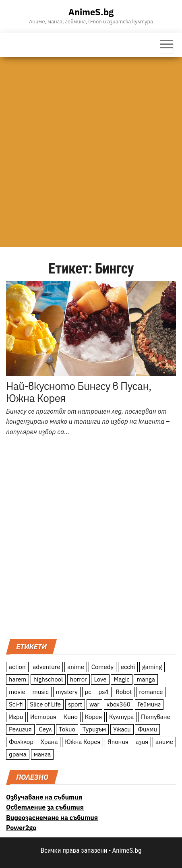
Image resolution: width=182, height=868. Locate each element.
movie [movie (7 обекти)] (17, 692)
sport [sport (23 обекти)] (75, 704)
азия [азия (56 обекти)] (142, 742)
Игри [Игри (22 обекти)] (16, 717)
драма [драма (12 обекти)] (18, 754)
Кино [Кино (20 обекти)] (71, 717)
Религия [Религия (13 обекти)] (20, 729)
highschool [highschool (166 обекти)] (48, 679)
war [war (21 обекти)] (94, 704)
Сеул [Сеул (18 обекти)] (45, 729)
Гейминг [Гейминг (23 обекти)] (149, 704)
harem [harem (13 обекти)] (18, 679)
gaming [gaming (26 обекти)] (152, 667)
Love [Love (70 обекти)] (100, 679)
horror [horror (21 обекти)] (79, 679)
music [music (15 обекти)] (41, 692)
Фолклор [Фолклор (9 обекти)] (21, 742)
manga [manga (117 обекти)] (146, 679)
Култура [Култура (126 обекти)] (121, 717)
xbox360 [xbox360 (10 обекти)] (119, 704)
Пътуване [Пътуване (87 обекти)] (156, 717)
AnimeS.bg (91, 12)
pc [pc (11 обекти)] (88, 692)
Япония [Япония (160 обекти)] (118, 742)
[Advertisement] (91, 152)
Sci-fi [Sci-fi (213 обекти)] (16, 704)
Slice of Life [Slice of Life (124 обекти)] (45, 704)
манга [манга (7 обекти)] (42, 754)
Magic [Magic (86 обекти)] (121, 679)
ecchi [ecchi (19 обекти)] (128, 667)
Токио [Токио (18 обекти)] (67, 729)
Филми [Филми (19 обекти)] (147, 729)
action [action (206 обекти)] (17, 667)
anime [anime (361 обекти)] (76, 667)
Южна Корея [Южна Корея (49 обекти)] (83, 742)
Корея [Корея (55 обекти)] (94, 717)
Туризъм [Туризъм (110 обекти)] (94, 729)
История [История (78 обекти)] (43, 717)
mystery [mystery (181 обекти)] (67, 692)
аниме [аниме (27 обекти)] (164, 742)
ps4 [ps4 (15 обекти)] (104, 692)
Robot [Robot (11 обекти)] (124, 692)
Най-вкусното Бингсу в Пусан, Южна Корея (79, 392)
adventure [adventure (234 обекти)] (46, 667)
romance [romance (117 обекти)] (151, 692)
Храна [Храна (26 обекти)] (49, 742)
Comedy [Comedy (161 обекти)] (102, 667)
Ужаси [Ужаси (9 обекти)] (122, 729)
